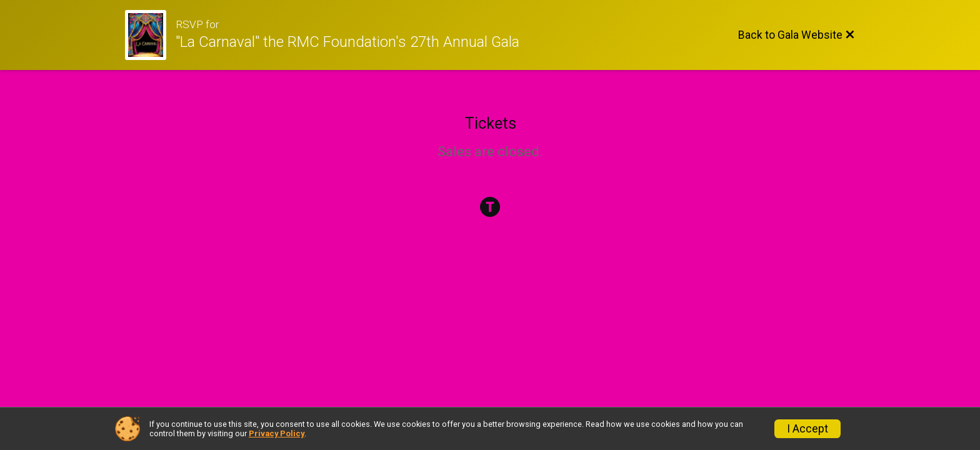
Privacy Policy (277, 433)
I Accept (807, 429)
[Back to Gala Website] (797, 35)
